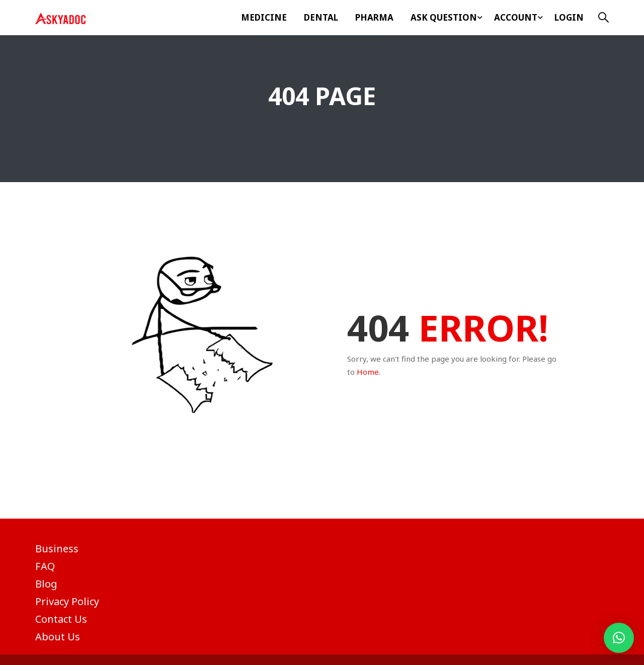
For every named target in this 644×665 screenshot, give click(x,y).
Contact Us (61, 619)
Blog (46, 584)
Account (516, 17)
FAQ (45, 566)
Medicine (264, 17)
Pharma (374, 17)
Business (57, 549)
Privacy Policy (67, 601)
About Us (58, 637)
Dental (321, 17)
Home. (369, 372)
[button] (619, 638)
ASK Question (444, 17)
